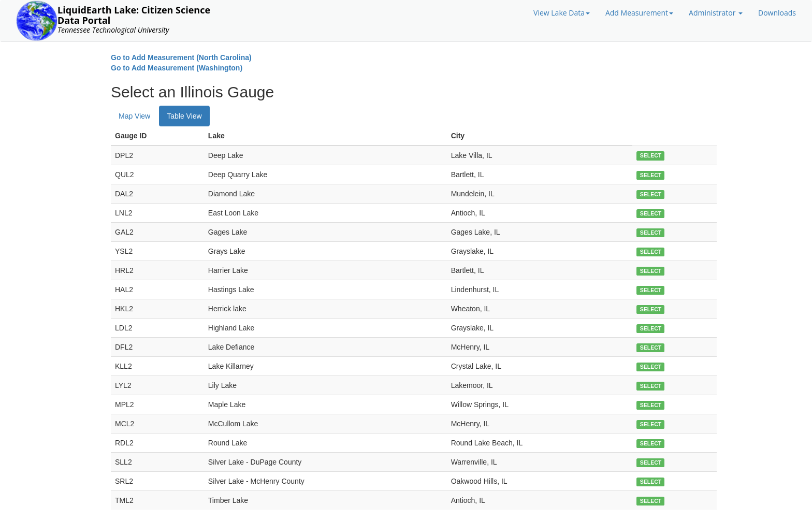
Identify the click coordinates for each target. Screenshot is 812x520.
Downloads (777, 13)
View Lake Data (562, 13)
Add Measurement (639, 13)
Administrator (716, 13)
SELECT (651, 156)
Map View (134, 116)
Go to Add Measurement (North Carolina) (181, 57)
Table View (184, 116)
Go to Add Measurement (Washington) (177, 68)
